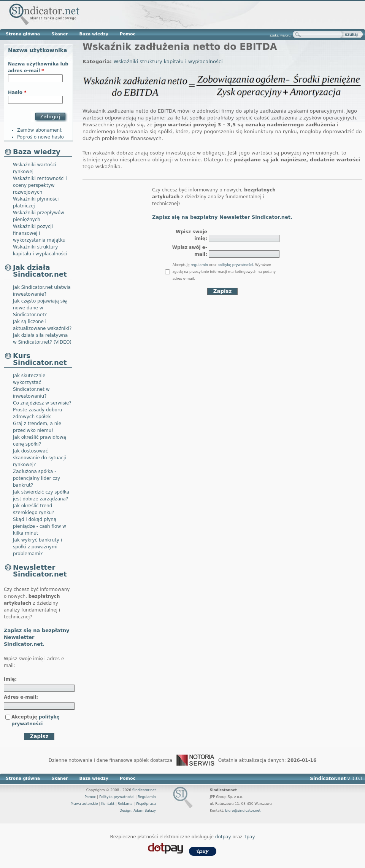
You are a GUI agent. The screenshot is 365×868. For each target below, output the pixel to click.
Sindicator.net (144, 790)
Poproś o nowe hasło (40, 137)
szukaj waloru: (280, 35)
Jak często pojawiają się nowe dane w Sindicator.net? (40, 308)
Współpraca (146, 804)
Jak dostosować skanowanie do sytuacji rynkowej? (40, 458)
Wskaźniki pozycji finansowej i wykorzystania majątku (39, 233)
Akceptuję (36, 720)
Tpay (249, 837)
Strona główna (23, 34)
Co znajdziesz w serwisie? (42, 403)
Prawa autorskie (84, 804)
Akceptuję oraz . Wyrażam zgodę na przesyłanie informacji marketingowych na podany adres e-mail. (224, 272)
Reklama (125, 804)
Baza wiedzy (94, 34)
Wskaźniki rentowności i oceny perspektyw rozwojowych (40, 185)
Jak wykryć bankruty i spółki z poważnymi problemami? (37, 547)
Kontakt (108, 804)
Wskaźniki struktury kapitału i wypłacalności (168, 61)
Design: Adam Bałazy (138, 811)
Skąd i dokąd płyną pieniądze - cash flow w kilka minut (40, 526)
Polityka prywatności (117, 797)
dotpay (223, 837)
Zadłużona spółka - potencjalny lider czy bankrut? (36, 478)
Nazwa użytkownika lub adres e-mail (38, 67)
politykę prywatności (235, 265)
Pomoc (128, 34)
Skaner (60, 34)
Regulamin (147, 797)
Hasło (17, 92)
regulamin (199, 265)
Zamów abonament (39, 130)
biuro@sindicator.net (243, 811)
